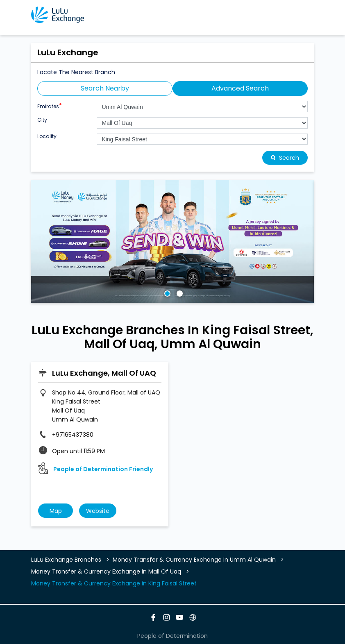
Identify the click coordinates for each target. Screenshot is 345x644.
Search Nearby (105, 88)
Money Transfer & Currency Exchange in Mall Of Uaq (106, 571)
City (42, 120)
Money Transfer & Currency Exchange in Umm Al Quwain (194, 560)
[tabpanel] (172, 241)
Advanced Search (240, 88)
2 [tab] (179, 293)
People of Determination (172, 636)
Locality (47, 136)
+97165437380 (73, 435)
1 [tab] (166, 293)
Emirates (50, 105)
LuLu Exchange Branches (67, 560)
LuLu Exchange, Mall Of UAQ (104, 373)
